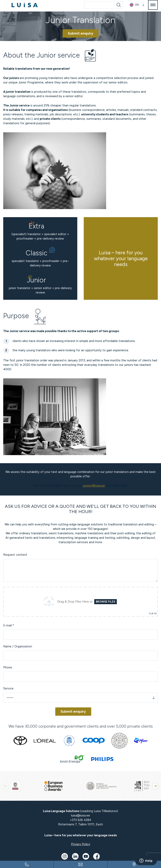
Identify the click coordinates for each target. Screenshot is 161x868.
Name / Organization (18, 646)
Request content (15, 555)
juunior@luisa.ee (94, 486)
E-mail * (9, 625)
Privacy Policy (81, 844)
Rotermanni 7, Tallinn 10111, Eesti (80, 824)
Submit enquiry (80, 33)
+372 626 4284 (81, 820)
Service (8, 688)
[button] (155, 786)
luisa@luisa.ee (80, 815)
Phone (8, 667)
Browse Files (106, 602)
